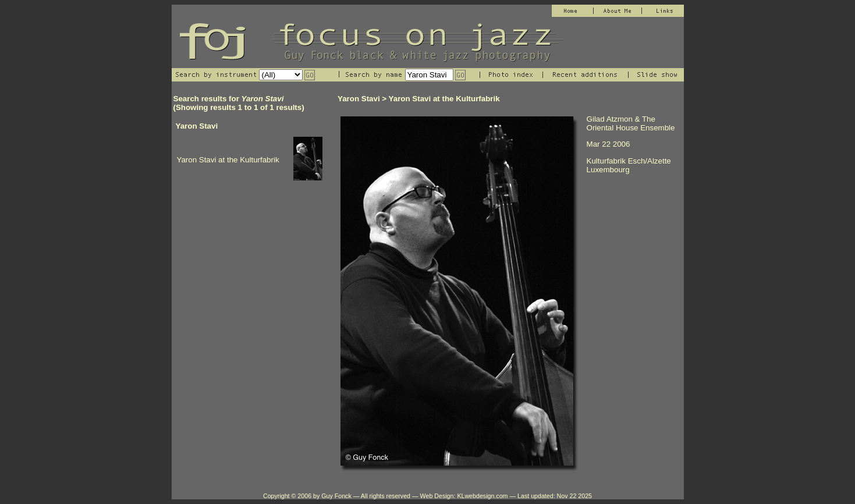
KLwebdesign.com (482, 496)
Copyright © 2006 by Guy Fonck (307, 496)
